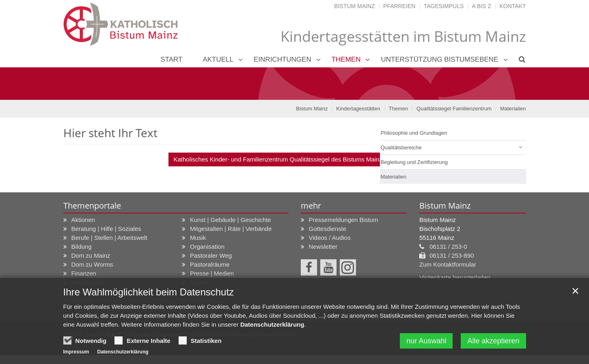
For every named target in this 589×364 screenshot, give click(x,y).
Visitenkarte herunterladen (455, 277)
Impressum (76, 352)
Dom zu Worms (92, 264)
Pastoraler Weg (211, 255)
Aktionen (83, 220)
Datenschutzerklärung (272, 324)
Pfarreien (399, 6)
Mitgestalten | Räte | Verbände (231, 229)
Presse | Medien (212, 273)
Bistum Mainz (354, 6)
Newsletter (323, 247)
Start (171, 59)
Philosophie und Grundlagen (414, 133)
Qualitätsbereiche (401, 148)
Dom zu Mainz (91, 255)
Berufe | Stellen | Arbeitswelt (109, 238)
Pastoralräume (210, 264)
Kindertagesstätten (358, 109)
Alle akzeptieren (493, 341)
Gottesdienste (328, 229)
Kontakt (512, 6)
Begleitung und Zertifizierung (414, 162)
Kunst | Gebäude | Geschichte (231, 220)
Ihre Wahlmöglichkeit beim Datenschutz (149, 292)
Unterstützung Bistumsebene (439, 59)
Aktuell (218, 59)
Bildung (82, 247)
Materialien (513, 109)
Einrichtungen (283, 59)
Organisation (207, 247)
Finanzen (84, 273)
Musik (198, 238)
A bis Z (482, 6)
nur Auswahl (426, 341)
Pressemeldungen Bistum (344, 220)
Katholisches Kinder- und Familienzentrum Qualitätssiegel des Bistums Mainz (278, 159)
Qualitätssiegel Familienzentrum (454, 109)
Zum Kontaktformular (448, 264)
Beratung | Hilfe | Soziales (106, 229)
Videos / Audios (330, 238)
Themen (346, 59)
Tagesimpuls (444, 6)
